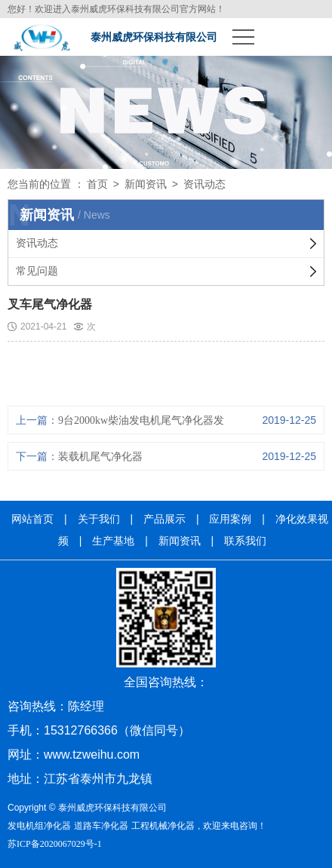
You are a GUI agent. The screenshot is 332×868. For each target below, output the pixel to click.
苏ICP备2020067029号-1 (55, 844)
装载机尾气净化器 (100, 457)
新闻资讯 (146, 184)
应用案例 (230, 519)
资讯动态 (204, 184)
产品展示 (164, 519)
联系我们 (245, 541)
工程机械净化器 (163, 826)
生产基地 (113, 541)
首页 (97, 184)
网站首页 (32, 519)
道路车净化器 (101, 826)
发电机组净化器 (39, 826)
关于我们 (99, 519)
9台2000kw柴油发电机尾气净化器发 (141, 420)
